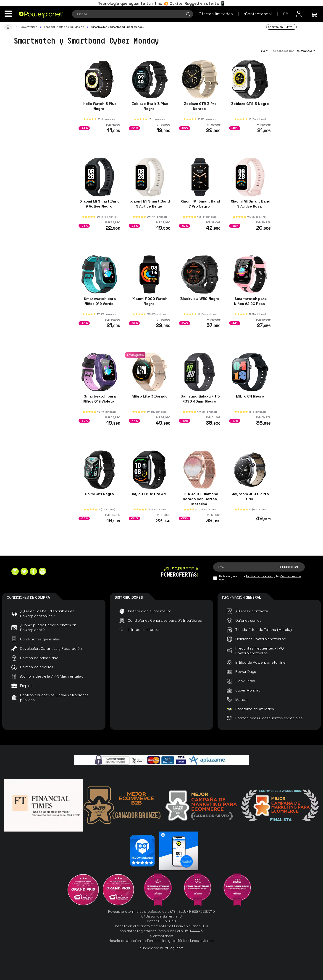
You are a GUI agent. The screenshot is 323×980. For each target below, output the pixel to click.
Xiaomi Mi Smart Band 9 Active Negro (99, 204)
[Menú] (8, 14)
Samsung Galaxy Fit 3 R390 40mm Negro (200, 399)
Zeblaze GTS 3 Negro (250, 104)
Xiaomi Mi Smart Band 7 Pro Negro (200, 204)
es (286, 14)
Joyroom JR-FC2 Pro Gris (250, 496)
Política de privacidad (259, 576)
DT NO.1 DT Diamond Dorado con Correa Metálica (200, 499)
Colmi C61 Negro (99, 494)
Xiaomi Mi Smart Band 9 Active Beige (150, 204)
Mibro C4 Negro (250, 396)
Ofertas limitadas (216, 14)
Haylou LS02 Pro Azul (150, 494)
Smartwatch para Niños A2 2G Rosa (250, 301)
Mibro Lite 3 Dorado (150, 396)
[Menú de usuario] (299, 14)
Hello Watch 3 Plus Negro (99, 106)
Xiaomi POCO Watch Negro (150, 301)
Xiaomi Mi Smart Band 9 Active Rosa (250, 204)
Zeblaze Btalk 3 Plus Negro (150, 106)
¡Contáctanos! (258, 14)
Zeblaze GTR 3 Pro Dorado (200, 106)
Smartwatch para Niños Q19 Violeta (99, 399)
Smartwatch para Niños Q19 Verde (99, 301)
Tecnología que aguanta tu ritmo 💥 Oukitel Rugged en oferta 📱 (161, 3)
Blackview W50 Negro (200, 299)
